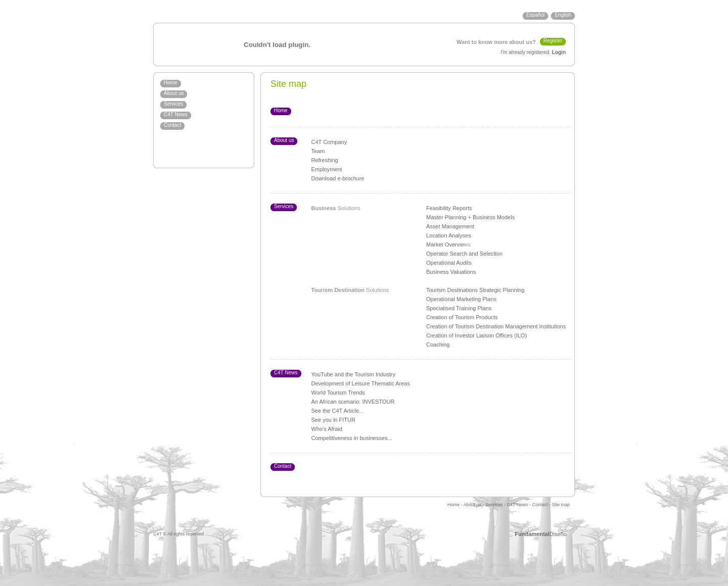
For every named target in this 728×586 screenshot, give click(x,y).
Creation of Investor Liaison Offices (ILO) (476, 335)
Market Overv (443, 245)
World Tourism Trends (338, 393)
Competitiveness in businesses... (352, 438)
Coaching (438, 345)
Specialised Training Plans (459, 308)
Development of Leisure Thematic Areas (361, 383)
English (563, 15)
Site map (561, 505)
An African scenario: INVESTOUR (353, 402)
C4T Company (329, 142)
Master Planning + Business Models (470, 217)
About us (174, 93)
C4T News (176, 114)
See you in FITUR (333, 420)
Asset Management (450, 226)
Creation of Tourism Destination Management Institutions (496, 326)
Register (553, 41)
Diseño (541, 534)
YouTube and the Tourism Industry (354, 374)
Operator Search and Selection (464, 254)
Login (559, 52)
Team (318, 151)
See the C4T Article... (338, 411)
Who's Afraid (327, 429)
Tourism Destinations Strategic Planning (475, 290)
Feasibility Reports (449, 208)
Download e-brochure (338, 178)
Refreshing (325, 160)
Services (173, 104)
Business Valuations (451, 272)
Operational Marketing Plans (461, 299)
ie (462, 245)
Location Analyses (449, 235)
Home (171, 83)
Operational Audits (449, 263)
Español (535, 15)
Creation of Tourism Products (462, 317)
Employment (327, 169)
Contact (172, 125)
